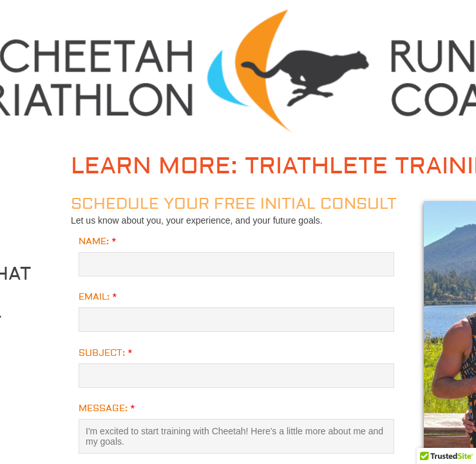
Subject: (106, 353)
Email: (98, 297)
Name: (98, 242)
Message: (107, 409)
